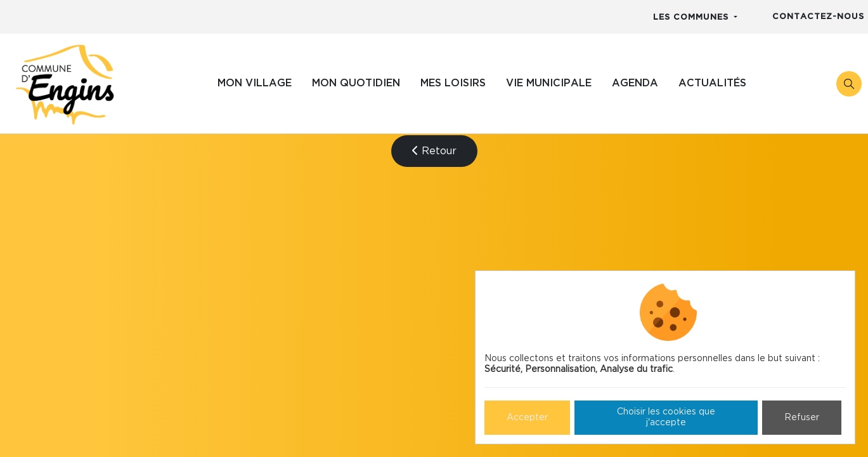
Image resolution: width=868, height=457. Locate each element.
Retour (434, 151)
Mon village (255, 83)
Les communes (692, 17)
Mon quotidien (356, 83)
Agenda (635, 83)
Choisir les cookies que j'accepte (666, 417)
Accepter (527, 418)
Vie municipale (549, 83)
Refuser (802, 418)
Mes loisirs (453, 83)
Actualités (712, 83)
